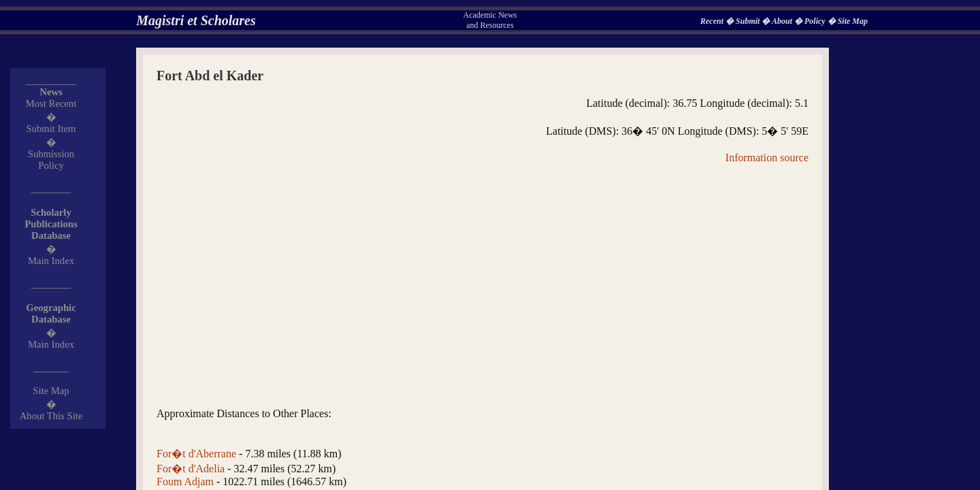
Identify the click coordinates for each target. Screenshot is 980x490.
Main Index (51, 261)
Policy (816, 21)
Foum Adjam (185, 481)
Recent (713, 21)
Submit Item (51, 129)
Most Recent (51, 103)
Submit (749, 21)
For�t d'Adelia (191, 469)
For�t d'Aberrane (196, 454)
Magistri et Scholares (196, 20)
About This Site (51, 416)
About (783, 21)
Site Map (853, 21)
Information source (767, 158)
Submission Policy (51, 160)
